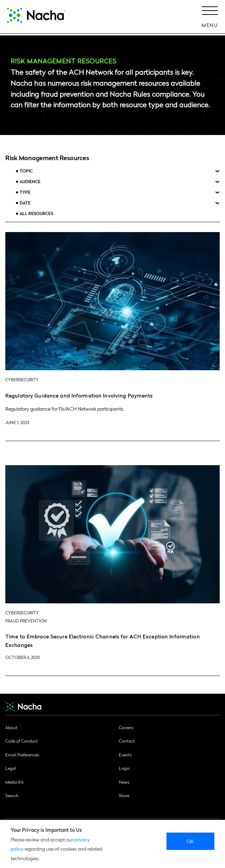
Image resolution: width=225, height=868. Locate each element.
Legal (11, 768)
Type (25, 192)
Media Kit (15, 782)
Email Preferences (22, 755)
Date (25, 203)
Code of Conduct (22, 741)
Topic (26, 171)
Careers (126, 727)
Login (124, 768)
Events (125, 755)
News (124, 782)
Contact (127, 741)
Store (124, 795)
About (11, 727)
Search (12, 795)
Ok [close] (190, 841)
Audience (30, 182)
